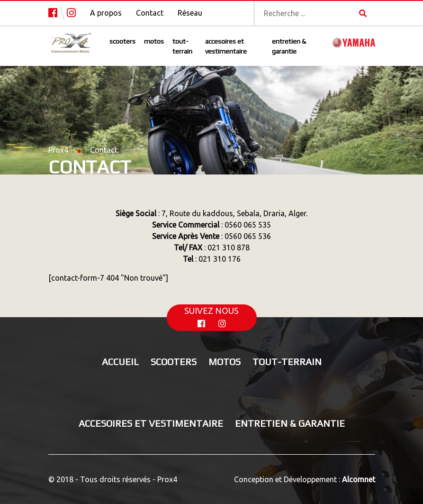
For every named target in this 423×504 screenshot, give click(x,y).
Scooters (122, 41)
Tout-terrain (182, 46)
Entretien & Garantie (289, 46)
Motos (154, 41)
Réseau (190, 13)
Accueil (120, 362)
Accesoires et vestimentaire (226, 46)
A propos (106, 13)
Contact (150, 13)
